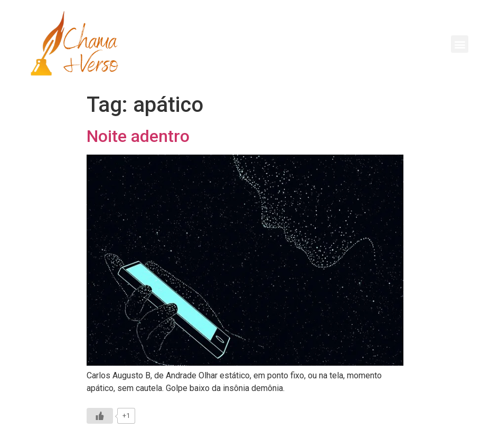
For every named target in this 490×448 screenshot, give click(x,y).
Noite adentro (138, 136)
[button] (460, 44)
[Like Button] (100, 416)
